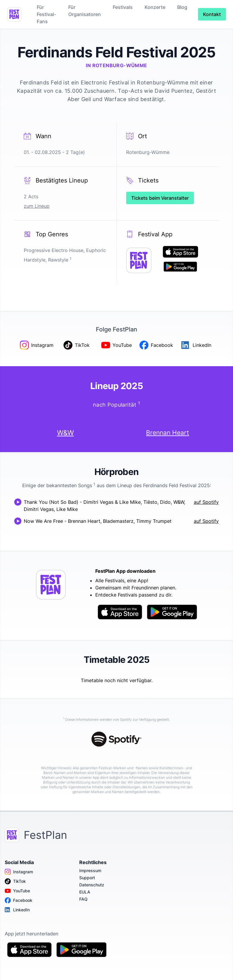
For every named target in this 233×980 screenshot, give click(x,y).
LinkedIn (17, 910)
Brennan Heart (168, 432)
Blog (182, 7)
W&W (65, 433)
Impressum (90, 870)
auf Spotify (206, 502)
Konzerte (155, 7)
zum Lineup (37, 206)
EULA (85, 892)
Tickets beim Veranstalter (160, 198)
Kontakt (212, 14)
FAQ (83, 899)
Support (87, 878)
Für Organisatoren (85, 11)
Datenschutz (92, 885)
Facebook (19, 900)
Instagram (19, 872)
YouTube (17, 891)
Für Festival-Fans (46, 14)
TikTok (15, 881)
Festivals (123, 7)
